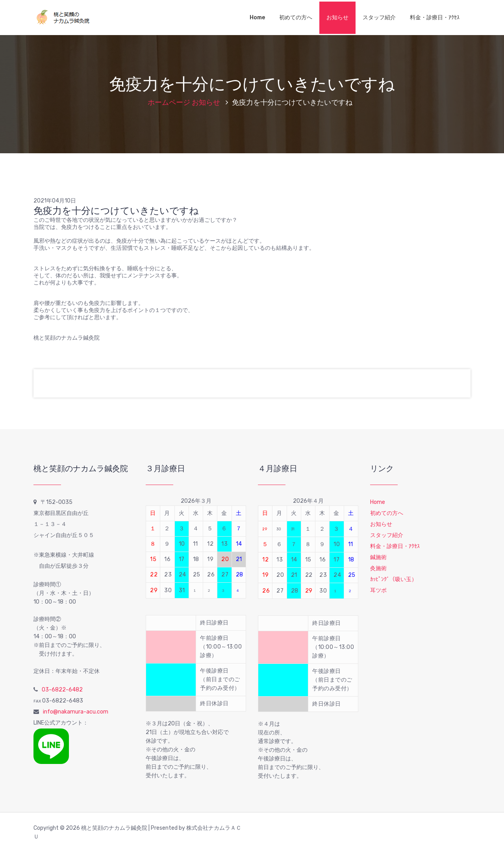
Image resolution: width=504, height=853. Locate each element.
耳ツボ (378, 590)
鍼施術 (378, 557)
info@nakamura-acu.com (76, 712)
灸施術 (378, 568)
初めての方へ (296, 18)
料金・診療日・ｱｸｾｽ (435, 18)
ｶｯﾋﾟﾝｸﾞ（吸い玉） (394, 579)
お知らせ (337, 18)
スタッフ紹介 (379, 18)
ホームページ (169, 102)
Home (257, 18)
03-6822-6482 (62, 690)
